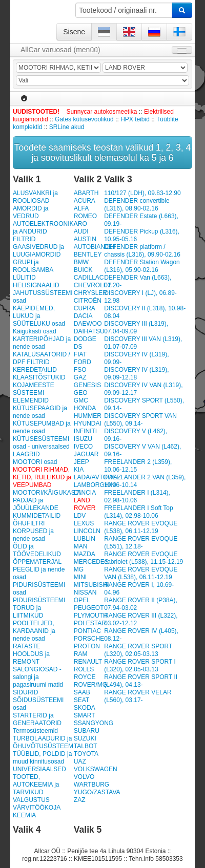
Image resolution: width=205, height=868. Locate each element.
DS (78, 347)
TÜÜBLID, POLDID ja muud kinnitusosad (42, 758)
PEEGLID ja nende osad (39, 573)
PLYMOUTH (91, 616)
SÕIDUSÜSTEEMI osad (38, 704)
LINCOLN (87, 531)
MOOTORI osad (35, 462)
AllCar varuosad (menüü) (60, 50)
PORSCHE (89, 639)
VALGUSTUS (31, 800)
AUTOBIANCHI (95, 247)
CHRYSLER (90, 293)
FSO (80, 370)
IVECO (83, 447)
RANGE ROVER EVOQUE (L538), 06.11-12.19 (141, 527)
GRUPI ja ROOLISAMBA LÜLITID (33, 270)
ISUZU (83, 439)
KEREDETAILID (35, 370)
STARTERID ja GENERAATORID (37, 719)
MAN (81, 546)
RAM (81, 654)
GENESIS (87, 385)
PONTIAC (87, 631)
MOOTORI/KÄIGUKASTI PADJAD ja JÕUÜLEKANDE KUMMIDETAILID (43, 504)
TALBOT (86, 746)
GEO (81, 393)
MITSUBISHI (91, 585)
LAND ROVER (85, 504)
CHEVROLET (93, 285)
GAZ (80, 377)
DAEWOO (88, 324)
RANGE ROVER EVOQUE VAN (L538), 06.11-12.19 (141, 573)
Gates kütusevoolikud (84, 119)
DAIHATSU (89, 331)
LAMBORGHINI (95, 485)
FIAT (80, 354)
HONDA (85, 408)
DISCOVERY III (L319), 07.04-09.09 (136, 327)
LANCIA (85, 493)
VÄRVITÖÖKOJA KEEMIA (36, 811)
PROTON (87, 646)
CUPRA (85, 308)
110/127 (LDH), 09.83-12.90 (142, 193)
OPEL (82, 600)
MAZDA (85, 554)
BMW (81, 262)
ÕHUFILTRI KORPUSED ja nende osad (33, 531)
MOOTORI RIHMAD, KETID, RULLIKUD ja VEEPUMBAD (42, 477)
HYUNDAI (88, 424)
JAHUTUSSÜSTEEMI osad (43, 297)
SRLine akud (67, 127)
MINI (80, 577)
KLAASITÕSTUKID (39, 377)
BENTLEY (88, 255)
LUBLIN (85, 539)
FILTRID (24, 239)
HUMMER (88, 416)
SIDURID (25, 692)
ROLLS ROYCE (85, 673)
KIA (79, 470)
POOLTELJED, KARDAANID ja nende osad (34, 631)
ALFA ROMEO (85, 212)
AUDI (81, 231)
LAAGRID (26, 454)
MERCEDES (91, 562)
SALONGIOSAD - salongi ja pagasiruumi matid (38, 677)
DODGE (85, 339)
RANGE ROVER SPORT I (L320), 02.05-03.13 (140, 665)
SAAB (82, 692)
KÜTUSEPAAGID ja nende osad (40, 412)
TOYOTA (86, 754)
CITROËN (88, 301)
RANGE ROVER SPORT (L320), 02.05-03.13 (138, 650)
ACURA (85, 201)
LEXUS (84, 523)
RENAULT (88, 662)
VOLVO (84, 777)
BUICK (83, 270)
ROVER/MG (90, 685)
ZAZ (80, 800)
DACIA (83, 316)
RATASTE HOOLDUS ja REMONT (31, 654)
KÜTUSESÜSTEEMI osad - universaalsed (41, 443)
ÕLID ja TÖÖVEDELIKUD (37, 550)
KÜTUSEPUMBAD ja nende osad (42, 427)
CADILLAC (89, 278)
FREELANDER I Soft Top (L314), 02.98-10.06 (139, 512)
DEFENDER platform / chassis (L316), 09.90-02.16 (142, 251)
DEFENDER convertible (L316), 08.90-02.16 (137, 205)
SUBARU (87, 731)
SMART (85, 715)
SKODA (85, 708)
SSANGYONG (94, 723)
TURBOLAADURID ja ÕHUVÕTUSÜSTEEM (43, 742)
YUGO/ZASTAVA (97, 792)
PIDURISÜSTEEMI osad (39, 589)
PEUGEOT (89, 608)
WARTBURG (91, 785)
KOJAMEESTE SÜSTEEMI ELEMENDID (34, 393)
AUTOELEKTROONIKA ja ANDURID (43, 228)
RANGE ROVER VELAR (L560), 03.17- (138, 696)
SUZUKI (85, 738)
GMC (81, 400)
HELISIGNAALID (36, 285)
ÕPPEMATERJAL (37, 562)
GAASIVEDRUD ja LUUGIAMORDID (38, 251)
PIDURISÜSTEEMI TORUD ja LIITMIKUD (39, 608)
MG (79, 569)
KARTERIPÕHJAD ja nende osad (42, 343)
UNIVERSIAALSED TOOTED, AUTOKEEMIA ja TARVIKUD (39, 781)
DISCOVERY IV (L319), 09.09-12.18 (136, 374)
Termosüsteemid (35, 731)
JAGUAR (86, 454)
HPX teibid (135, 119)
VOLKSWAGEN (96, 769)
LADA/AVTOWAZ (97, 477)
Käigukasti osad (35, 331)
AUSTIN (85, 239)
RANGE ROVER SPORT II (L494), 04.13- (141, 681)
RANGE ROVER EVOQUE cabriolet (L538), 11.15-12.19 (143, 558)
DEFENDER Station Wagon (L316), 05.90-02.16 (142, 266)
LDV (80, 516)
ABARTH (86, 193)
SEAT (81, 700)
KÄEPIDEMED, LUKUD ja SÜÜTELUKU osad (39, 316)
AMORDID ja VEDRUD (30, 212)
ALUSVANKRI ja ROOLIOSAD (35, 197)
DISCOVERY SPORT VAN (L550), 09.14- (140, 420)
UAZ (80, 761)
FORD (83, 362)
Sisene (74, 32)
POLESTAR (90, 623)
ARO (80, 224)
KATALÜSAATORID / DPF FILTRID (42, 358)
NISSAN (85, 592)
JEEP (81, 462)
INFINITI (85, 431)
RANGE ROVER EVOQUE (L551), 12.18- (141, 543)
